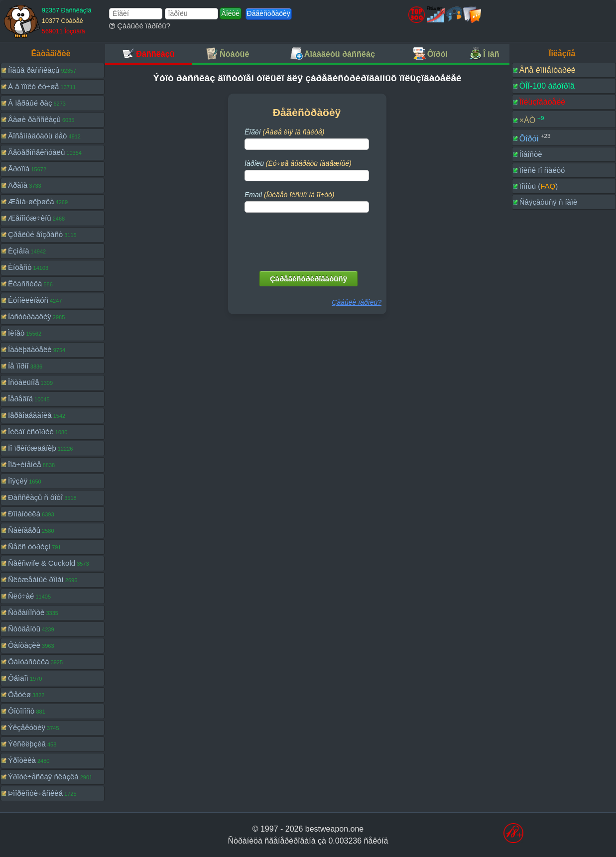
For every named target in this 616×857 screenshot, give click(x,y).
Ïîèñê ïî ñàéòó (542, 170)
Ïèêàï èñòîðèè (31, 431)
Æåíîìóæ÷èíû (30, 218)
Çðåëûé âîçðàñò (35, 234)
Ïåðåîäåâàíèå (30, 415)
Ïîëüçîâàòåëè (543, 102)
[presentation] (308, 240)
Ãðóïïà (19, 169)
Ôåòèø (19, 694)
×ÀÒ (527, 120)
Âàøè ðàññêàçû (34, 119)
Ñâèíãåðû (24, 530)
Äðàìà (18, 185)
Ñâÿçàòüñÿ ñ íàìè (549, 202)
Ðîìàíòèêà (24, 514)
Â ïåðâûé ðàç (30, 103)
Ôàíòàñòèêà (29, 662)
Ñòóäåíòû (24, 629)
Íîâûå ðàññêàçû (34, 70)
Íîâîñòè (531, 154)
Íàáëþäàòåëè (30, 349)
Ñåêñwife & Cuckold (42, 563)
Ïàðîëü (298, 163)
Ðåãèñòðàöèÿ (269, 13)
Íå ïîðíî (18, 366)
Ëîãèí (284, 132)
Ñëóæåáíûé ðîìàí (36, 579)
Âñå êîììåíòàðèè (548, 70)
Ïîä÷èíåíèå (25, 464)
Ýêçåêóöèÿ (27, 727)
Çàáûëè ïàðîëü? (140, 26)
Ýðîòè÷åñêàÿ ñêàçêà (43, 777)
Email (289, 195)
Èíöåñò (20, 267)
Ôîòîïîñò (21, 711)
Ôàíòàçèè (24, 645)
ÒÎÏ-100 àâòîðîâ (547, 86)
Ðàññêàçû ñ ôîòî (35, 497)
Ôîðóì (529, 138)
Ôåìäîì (18, 678)
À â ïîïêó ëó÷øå (33, 86)
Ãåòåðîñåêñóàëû (36, 152)
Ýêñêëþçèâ (27, 744)
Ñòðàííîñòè (26, 612)
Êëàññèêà (25, 284)
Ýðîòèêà (22, 760)
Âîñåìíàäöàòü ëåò (37, 136)
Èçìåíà (19, 251)
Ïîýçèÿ (18, 481)
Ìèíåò (16, 333)
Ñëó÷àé (21, 596)
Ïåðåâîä (20, 399)
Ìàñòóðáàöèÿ (30, 316)
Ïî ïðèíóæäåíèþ (32, 448)
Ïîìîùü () (539, 186)
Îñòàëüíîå (24, 382)
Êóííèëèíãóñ (28, 300)
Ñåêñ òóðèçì (29, 547)
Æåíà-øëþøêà (31, 201)
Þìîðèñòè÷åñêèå (35, 793)
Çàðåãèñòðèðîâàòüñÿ (308, 279)
